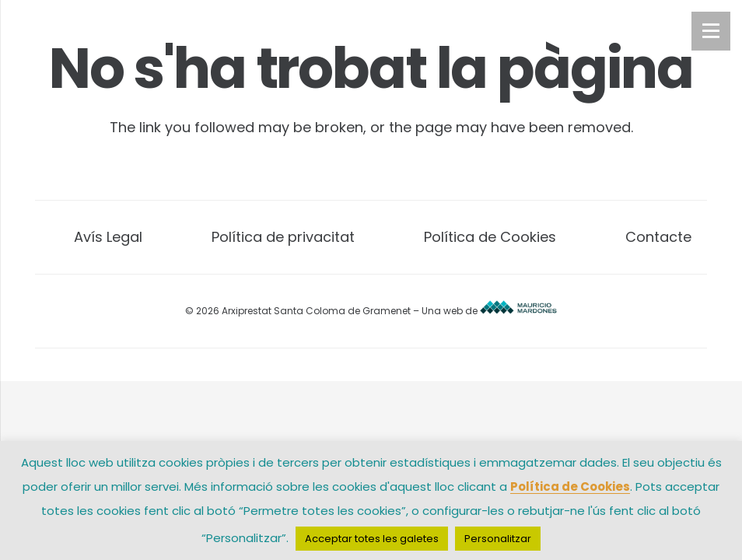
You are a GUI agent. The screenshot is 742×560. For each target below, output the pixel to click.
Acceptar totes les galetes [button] (372, 539)
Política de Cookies (490, 237)
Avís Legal (108, 237)
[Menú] (711, 31)
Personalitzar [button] (498, 539)
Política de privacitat (283, 237)
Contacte (658, 237)
